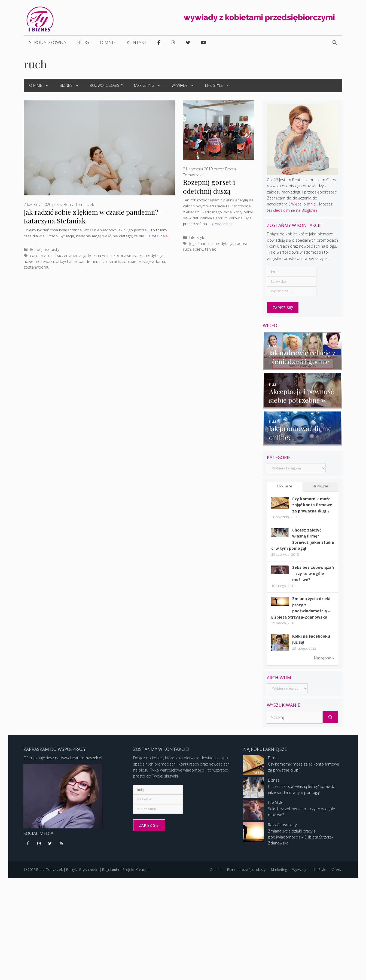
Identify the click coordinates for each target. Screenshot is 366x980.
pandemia (88, 261)
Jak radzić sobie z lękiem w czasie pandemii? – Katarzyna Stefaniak (94, 216)
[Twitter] (50, 845)
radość (242, 243)
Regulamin (111, 870)
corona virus (41, 255)
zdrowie (129, 261)
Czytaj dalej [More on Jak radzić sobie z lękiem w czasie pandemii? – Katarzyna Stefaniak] (159, 236)
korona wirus (100, 255)
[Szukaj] (330, 718)
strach (114, 261)
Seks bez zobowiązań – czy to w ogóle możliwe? (313, 575)
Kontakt (137, 42)
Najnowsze (320, 487)
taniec (211, 249)
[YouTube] (61, 845)
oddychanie (66, 261)
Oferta (337, 870)
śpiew (198, 249)
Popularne (285, 487)
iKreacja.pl (143, 870)
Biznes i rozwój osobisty (246, 870)
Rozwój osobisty (106, 85)
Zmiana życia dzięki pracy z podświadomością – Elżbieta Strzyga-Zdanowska (301, 838)
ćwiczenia (63, 255)
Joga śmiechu (201, 243)
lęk (140, 255)
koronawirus (125, 255)
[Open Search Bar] (335, 42)
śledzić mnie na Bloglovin (295, 210)
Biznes (72, 85)
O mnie (108, 42)
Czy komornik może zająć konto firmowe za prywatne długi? (312, 506)
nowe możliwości (39, 261)
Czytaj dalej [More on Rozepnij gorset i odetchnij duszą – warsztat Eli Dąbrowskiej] (222, 224)
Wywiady (186, 85)
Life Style (220, 85)
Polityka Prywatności (82, 870)
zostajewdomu (152, 261)
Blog (83, 42)
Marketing (150, 85)
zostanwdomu (36, 267)
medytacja (154, 255)
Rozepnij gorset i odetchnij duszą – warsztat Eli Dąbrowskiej (209, 195)
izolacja (80, 255)
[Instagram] (39, 845)
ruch (103, 261)
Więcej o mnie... (305, 204)
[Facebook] (28, 845)
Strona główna (48, 42)
